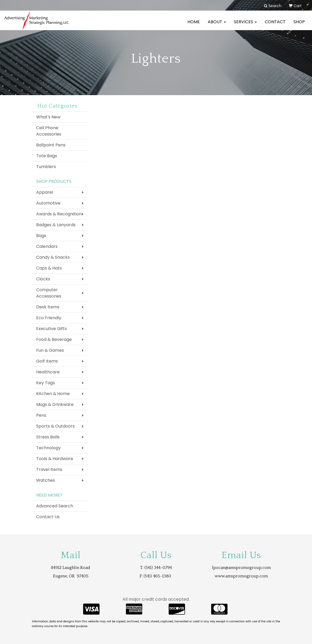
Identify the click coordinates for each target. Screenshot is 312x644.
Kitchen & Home (53, 394)
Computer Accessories (49, 293)
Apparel (45, 192)
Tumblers (46, 167)
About (217, 25)
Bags (41, 236)
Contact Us (48, 517)
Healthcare (48, 372)
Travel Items (49, 469)
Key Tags (46, 383)
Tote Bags (47, 156)
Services (245, 25)
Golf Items (47, 361)
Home (194, 25)
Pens (41, 415)
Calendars (47, 246)
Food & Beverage (54, 339)
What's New (48, 117)
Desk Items (48, 307)
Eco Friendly (49, 318)
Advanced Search (55, 506)
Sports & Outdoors (55, 426)
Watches (46, 480)
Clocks (43, 279)
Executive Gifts (51, 329)
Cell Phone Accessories (49, 131)
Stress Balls (48, 437)
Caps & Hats (49, 268)
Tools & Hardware (55, 459)
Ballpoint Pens (51, 145)
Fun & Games (50, 350)
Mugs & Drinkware (55, 404)
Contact (275, 25)
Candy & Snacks (53, 257)
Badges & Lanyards (56, 225)
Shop (299, 25)
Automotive (48, 203)
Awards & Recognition (59, 214)
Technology (48, 448)
